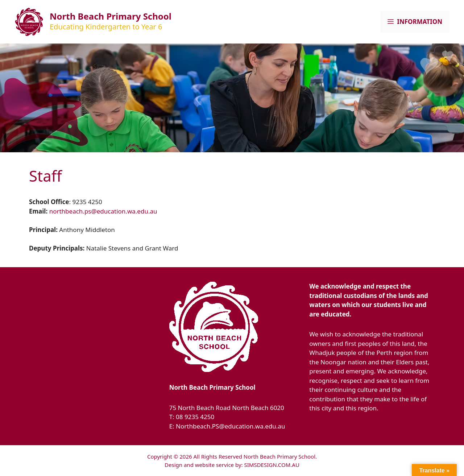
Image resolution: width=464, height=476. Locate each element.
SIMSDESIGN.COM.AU (272, 465)
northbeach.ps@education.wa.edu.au (103, 211)
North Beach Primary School (111, 16)
